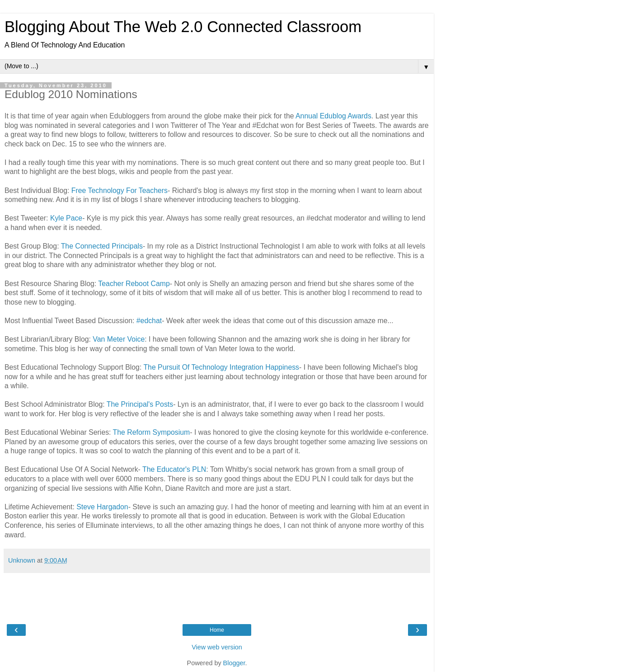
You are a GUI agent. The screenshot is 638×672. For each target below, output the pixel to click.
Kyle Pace (66, 218)
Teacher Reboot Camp (134, 284)
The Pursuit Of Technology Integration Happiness (221, 367)
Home (217, 630)
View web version (217, 647)
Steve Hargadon (102, 507)
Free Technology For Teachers (120, 190)
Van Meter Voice (119, 339)
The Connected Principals (102, 246)
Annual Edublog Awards (333, 116)
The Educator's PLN (174, 469)
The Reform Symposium (152, 432)
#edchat (149, 321)
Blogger (234, 663)
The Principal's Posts (140, 404)
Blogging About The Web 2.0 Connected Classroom (183, 27)
